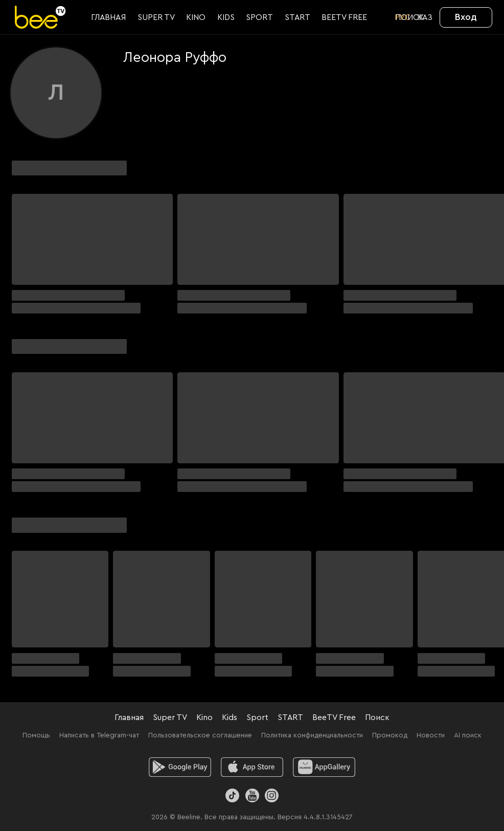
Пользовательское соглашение (200, 735)
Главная (129, 717)
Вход (466, 17)
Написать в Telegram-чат (99, 735)
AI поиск (468, 735)
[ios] (252, 767)
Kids (230, 717)
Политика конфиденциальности (312, 735)
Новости (431, 735)
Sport (257, 717)
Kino (204, 717)
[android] (180, 767)
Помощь (36, 735)
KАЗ (425, 17)
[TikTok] (232, 795)
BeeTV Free (334, 717)
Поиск (377, 717)
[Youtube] (252, 795)
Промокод (390, 735)
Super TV (170, 717)
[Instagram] (272, 795)
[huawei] (324, 767)
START (290, 717)
